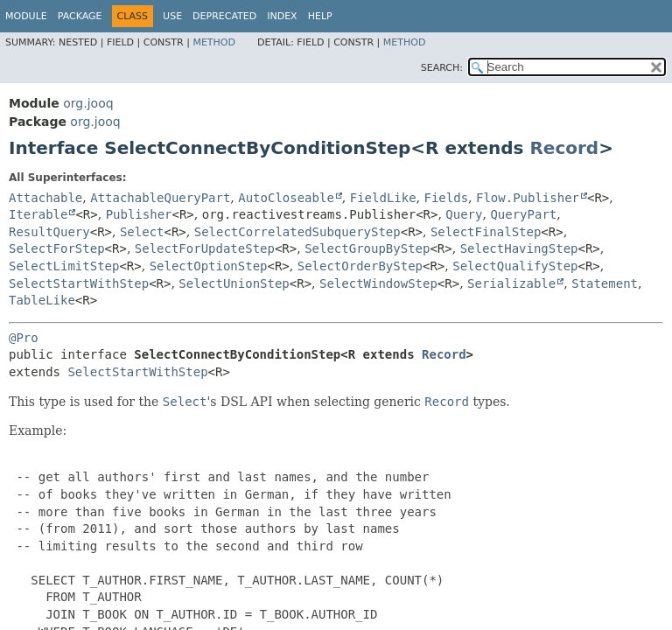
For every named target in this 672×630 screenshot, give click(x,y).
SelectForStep (57, 248)
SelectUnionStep (234, 283)
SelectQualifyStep (515, 266)
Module (26, 16)
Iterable (38, 214)
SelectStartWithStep (79, 283)
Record (564, 148)
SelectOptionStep (209, 266)
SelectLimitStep (64, 266)
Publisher (139, 214)
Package (80, 16)
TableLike (42, 300)
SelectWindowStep (378, 283)
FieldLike (383, 198)
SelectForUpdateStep (205, 248)
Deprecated (224, 16)
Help (320, 16)
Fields (447, 198)
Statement (605, 283)
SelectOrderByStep (360, 266)
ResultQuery (49, 232)
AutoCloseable (286, 198)
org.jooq (88, 103)
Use (172, 16)
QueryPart (523, 214)
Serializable (511, 283)
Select (142, 232)
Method (214, 42)
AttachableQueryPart (160, 198)
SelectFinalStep (486, 232)
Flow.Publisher (528, 198)
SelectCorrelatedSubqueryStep (297, 232)
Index (282, 16)
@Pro (24, 338)
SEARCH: (442, 68)
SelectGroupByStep (367, 248)
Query (464, 214)
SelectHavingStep (519, 248)
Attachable (45, 198)
